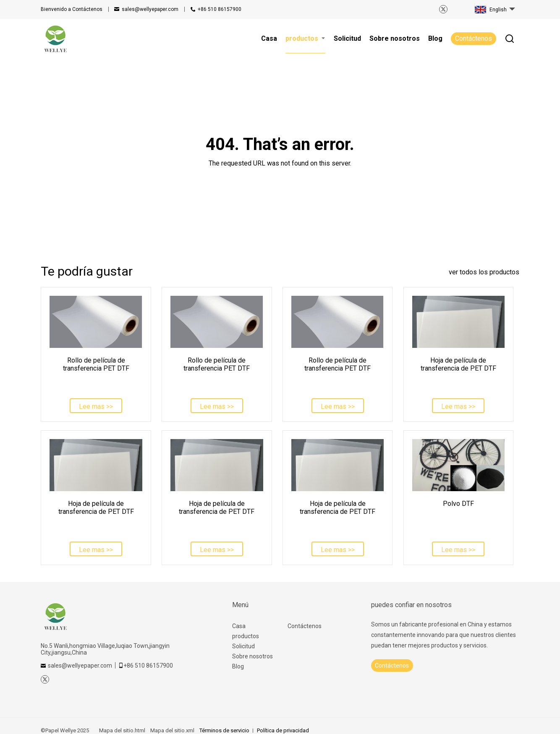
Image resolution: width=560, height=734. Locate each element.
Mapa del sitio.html (122, 730)
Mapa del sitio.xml (172, 730)
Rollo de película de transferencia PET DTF (96, 364)
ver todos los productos (484, 272)
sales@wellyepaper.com (150, 9)
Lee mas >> (96, 406)
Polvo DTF (458, 504)
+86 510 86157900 (220, 9)
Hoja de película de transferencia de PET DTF (458, 364)
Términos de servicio (224, 730)
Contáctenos (72, 9)
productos (246, 636)
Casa (239, 626)
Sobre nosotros (253, 656)
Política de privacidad (283, 730)
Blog (238, 666)
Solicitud (243, 646)
